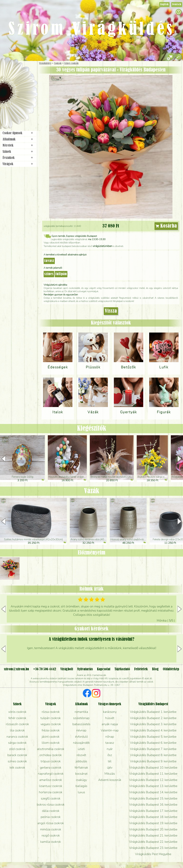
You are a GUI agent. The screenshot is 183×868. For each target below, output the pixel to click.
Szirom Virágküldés (92, 30)
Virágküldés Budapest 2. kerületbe (153, 718)
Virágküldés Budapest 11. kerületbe (153, 774)
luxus (81, 792)
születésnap (81, 718)
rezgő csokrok (51, 835)
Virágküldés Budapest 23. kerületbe (153, 848)
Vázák (92, 491)
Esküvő (26, 94)
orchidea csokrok (51, 755)
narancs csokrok (17, 737)
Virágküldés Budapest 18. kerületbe (153, 817)
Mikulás (110, 774)
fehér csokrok (17, 718)
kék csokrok (17, 768)
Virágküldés (45, 63)
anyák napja (110, 724)
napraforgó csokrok (51, 774)
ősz (110, 755)
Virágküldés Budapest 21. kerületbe (153, 835)
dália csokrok (51, 811)
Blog (155, 669)
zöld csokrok (17, 749)
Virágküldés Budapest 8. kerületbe (153, 755)
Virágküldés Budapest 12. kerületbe (153, 780)
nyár (110, 749)
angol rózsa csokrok (51, 823)
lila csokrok (17, 730)
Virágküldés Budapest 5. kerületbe (153, 737)
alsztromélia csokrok (51, 749)
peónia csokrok (51, 817)
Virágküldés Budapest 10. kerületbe (153, 768)
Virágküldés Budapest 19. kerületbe (153, 823)
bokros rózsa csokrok (51, 805)
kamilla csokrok (51, 842)
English (164, 4)
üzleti (81, 749)
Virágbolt (18, 110)
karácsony (110, 712)
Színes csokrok (71, 63)
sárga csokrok (17, 743)
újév (110, 768)
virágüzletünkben (102, 246)
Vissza (111, 311)
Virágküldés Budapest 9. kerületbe (153, 761)
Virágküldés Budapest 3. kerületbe (153, 724)
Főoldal (8, 68)
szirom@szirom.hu (16, 669)
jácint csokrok (51, 737)
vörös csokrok (17, 712)
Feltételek (141, 669)
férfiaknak (81, 768)
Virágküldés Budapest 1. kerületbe (153, 712)
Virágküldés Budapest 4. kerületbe (153, 730)
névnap (81, 730)
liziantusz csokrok (51, 786)
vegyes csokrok (51, 724)
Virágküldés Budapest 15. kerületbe (153, 798)
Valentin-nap (110, 730)
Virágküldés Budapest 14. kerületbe (153, 792)
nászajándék (81, 743)
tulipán (61, 274)
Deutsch (177, 4)
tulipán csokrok (51, 718)
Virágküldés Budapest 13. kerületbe (153, 786)
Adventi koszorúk (110, 780)
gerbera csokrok (51, 768)
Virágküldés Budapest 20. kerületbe (153, 829)
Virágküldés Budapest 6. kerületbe (153, 743)
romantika (81, 712)
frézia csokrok (51, 730)
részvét (81, 755)
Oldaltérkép (171, 669)
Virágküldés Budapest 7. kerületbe (153, 749)
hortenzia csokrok (51, 792)
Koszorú (23, 102)
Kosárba (166, 226)
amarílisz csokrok (51, 780)
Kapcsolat (104, 669)
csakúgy (81, 780)
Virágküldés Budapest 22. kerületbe (153, 842)
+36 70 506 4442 (45, 669)
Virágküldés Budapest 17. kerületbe (153, 811)
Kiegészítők (92, 429)
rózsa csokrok (51, 712)
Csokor (21, 78)
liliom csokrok (51, 743)
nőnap (110, 737)
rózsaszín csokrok (17, 724)
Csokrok (58, 63)
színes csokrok (17, 761)
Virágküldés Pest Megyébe (153, 854)
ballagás (81, 786)
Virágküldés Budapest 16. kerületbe (153, 805)
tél (110, 761)
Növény (25, 85)
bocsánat (81, 774)
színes (49, 274)
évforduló (81, 737)
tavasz (49, 261)
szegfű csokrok (51, 798)
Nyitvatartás (85, 669)
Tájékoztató (122, 669)
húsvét (110, 718)
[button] (180, 459)
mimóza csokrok (51, 829)
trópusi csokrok (51, 761)
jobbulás (81, 761)
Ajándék (14, 71)
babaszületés (81, 724)
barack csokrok (17, 755)
